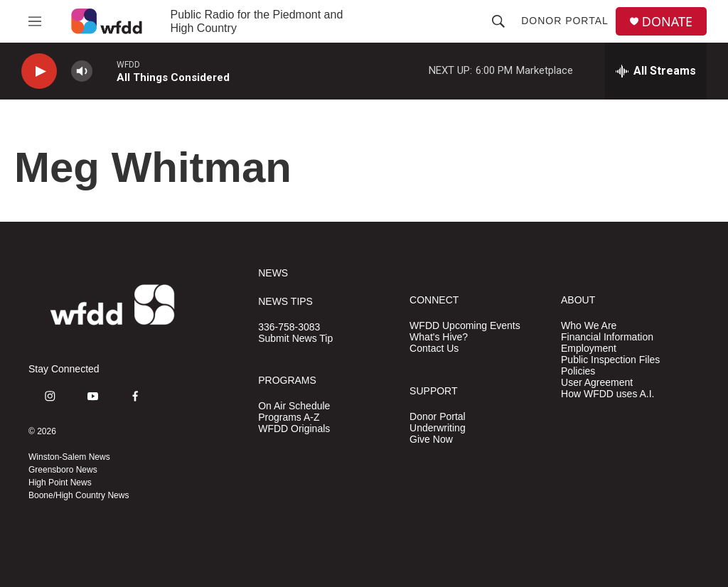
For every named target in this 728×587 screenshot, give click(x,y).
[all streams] (656, 71)
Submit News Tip (295, 339)
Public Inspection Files (610, 360)
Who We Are (589, 326)
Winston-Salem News (69, 457)
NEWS (273, 273)
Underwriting (438, 428)
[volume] (82, 71)
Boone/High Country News (79, 495)
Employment (589, 349)
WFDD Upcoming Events (465, 326)
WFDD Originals (294, 429)
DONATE (667, 22)
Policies (578, 371)
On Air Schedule (294, 406)
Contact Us (434, 349)
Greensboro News (63, 470)
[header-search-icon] (498, 21)
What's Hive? (439, 337)
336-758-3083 (289, 327)
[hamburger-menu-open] (35, 21)
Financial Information (607, 337)
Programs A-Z (289, 418)
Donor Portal (565, 21)
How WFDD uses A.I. (607, 394)
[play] (39, 71)
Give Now (431, 440)
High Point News (60, 483)
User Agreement (597, 383)
